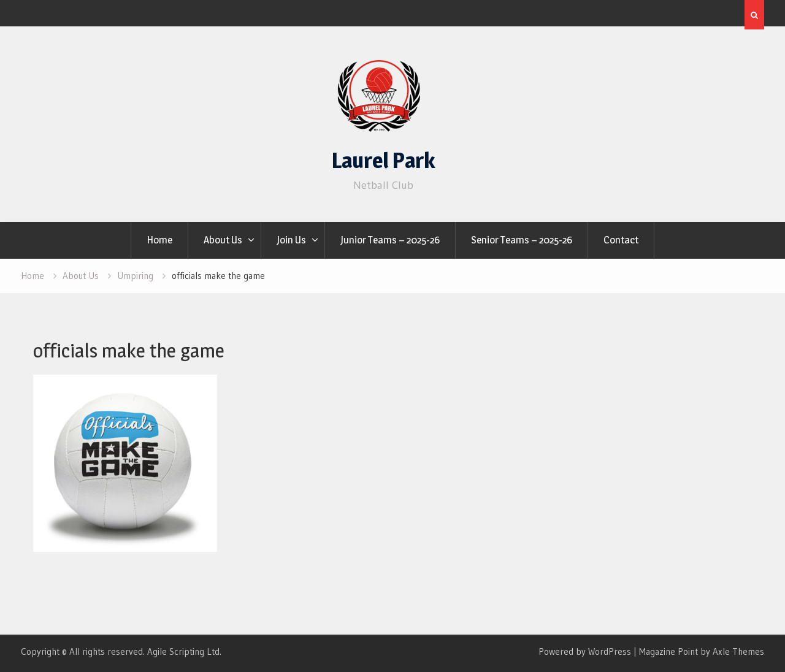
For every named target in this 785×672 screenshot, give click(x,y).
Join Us (291, 240)
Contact (621, 240)
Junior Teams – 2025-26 (390, 240)
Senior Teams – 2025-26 (522, 240)
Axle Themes (738, 651)
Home (159, 240)
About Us (223, 240)
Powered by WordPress (585, 651)
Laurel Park (383, 160)
